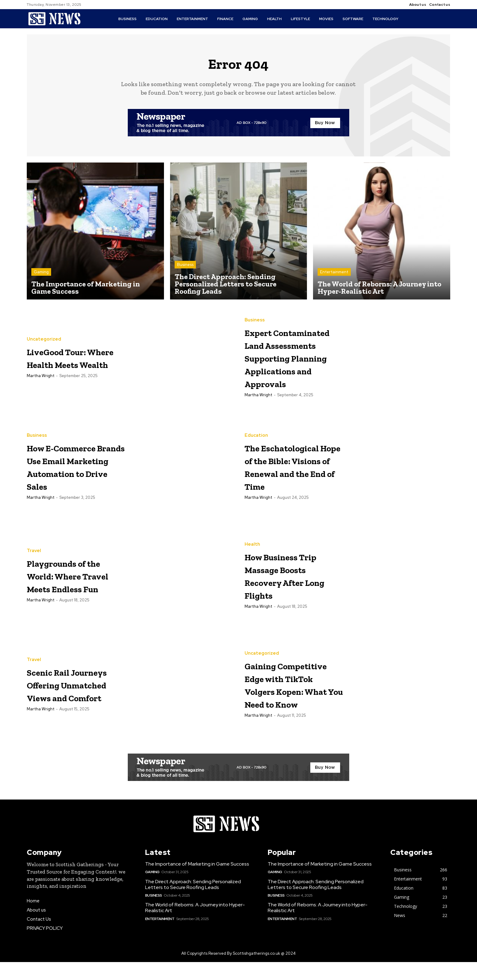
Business (185, 267)
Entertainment (334, 275)
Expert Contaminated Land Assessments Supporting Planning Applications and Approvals (293, 367)
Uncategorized (44, 336)
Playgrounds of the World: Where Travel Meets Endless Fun (70, 592)
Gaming (41, 275)
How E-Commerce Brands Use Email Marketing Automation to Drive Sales (75, 483)
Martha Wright (41, 385)
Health (252, 555)
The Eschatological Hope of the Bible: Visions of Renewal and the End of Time (291, 483)
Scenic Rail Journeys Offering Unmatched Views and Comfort (60, 701)
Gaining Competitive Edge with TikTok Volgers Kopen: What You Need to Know (288, 702)
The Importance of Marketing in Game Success (197, 882)
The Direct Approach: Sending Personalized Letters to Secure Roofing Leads (193, 902)
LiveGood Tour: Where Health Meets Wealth (69, 360)
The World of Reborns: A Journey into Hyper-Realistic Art (195, 926)
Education (256, 440)
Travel (34, 555)
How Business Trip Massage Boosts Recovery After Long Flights (291, 592)
